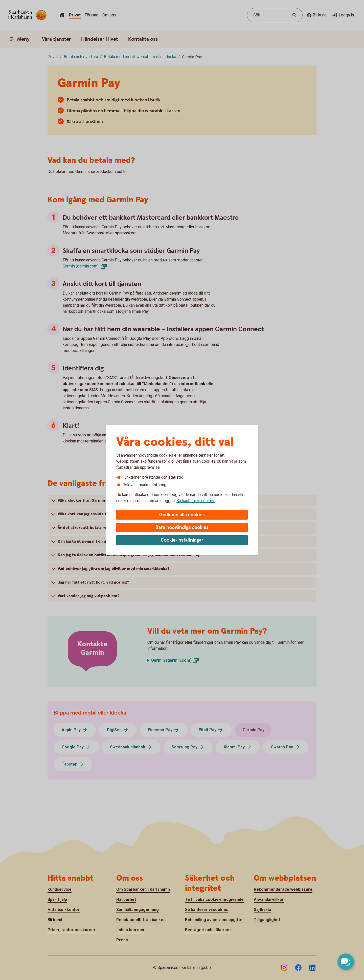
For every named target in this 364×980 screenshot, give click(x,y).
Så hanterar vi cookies (196, 501)
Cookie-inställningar (182, 540)
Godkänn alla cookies (182, 515)
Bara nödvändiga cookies (182, 528)
